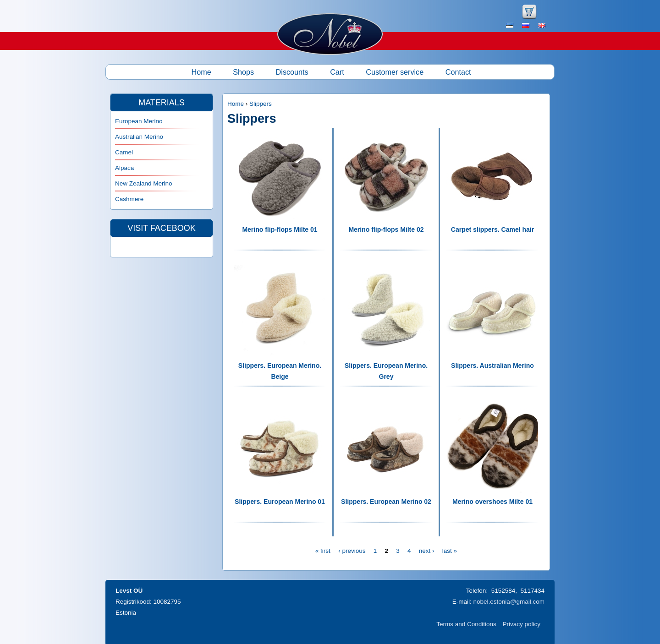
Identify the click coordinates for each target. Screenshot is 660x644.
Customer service (395, 72)
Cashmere (129, 199)
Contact (458, 72)
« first (323, 551)
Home (201, 72)
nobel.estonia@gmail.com (509, 602)
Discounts (292, 72)
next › (427, 551)
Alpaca (124, 168)
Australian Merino (139, 137)
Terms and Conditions (466, 624)
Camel (124, 152)
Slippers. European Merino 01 (280, 502)
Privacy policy (521, 624)
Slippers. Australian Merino (492, 366)
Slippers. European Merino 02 (386, 502)
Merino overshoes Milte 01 (492, 502)
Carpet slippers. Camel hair (492, 229)
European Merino (139, 121)
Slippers (261, 104)
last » (450, 551)
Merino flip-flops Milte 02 (386, 229)
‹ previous (352, 551)
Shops (243, 72)
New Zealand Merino (144, 183)
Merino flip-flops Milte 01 (280, 229)
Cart (337, 72)
